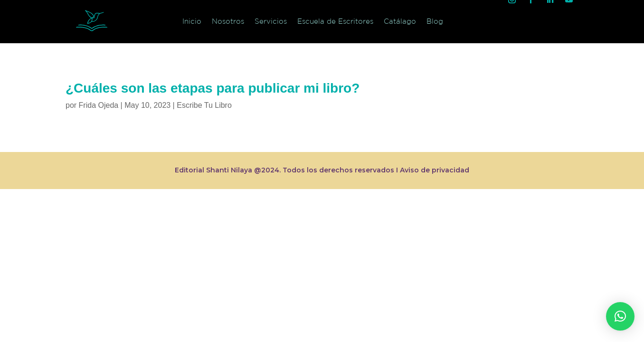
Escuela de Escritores (335, 21)
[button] (620, 316)
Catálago (400, 21)
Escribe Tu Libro (204, 105)
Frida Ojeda (99, 105)
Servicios (271, 21)
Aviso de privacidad (435, 170)
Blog (435, 21)
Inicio (192, 21)
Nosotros (228, 21)
